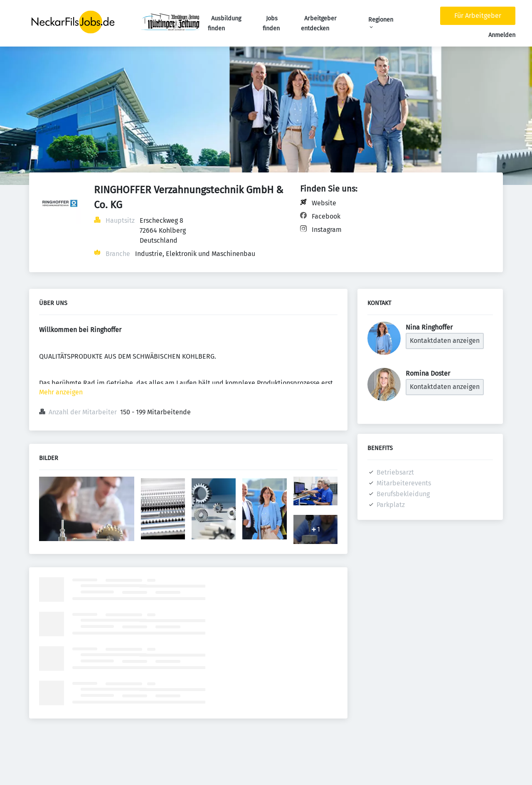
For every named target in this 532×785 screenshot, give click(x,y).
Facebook (326, 216)
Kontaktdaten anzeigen (445, 341)
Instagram (327, 230)
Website (324, 203)
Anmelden (502, 35)
